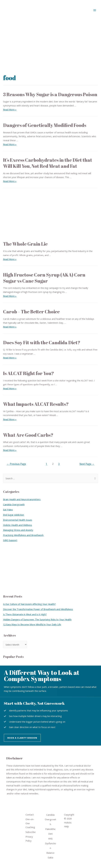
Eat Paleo (8, 510)
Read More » (10, 110)
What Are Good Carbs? (28, 435)
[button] (22, 738)
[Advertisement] (50, 44)
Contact (30, 815)
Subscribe (31, 832)
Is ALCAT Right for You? (29, 373)
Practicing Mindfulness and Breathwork (23, 535)
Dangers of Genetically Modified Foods (45, 125)
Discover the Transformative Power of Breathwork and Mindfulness (38, 609)
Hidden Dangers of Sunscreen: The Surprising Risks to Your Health (37, 619)
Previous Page (16, 464)
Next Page (87, 464)
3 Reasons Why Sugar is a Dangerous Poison (50, 94)
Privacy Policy (29, 839)
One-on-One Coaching (30, 823)
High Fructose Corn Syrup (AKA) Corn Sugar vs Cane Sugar (44, 278)
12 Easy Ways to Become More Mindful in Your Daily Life (32, 624)
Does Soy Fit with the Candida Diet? (42, 342)
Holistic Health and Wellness (18, 525)
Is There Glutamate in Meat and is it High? (25, 614)
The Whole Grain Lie (25, 244)
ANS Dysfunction (50, 843)
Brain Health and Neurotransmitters (22, 499)
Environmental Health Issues (18, 520)
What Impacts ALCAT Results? (36, 404)
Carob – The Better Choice (31, 312)
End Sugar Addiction (14, 515)
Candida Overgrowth (14, 504)
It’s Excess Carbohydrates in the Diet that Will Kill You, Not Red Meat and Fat (48, 163)
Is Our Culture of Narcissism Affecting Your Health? (29, 604)
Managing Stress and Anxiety (18, 530)
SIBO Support (10, 540)
